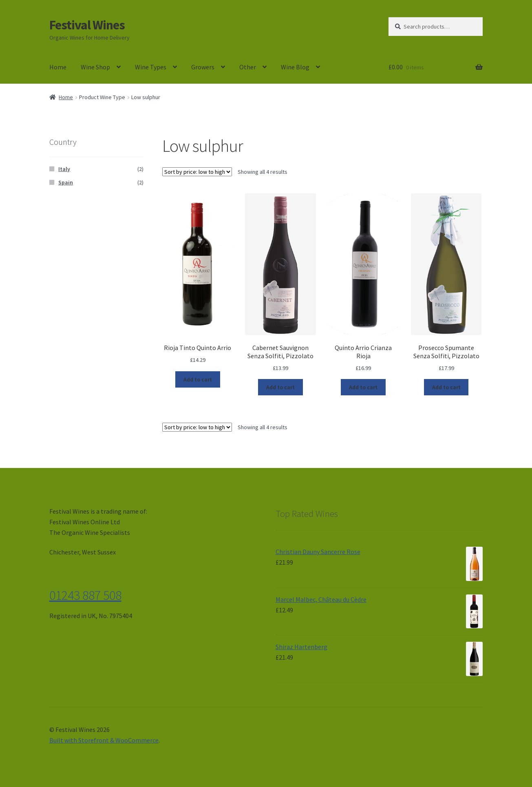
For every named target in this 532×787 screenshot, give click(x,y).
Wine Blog (295, 67)
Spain (66, 182)
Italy (64, 169)
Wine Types (151, 67)
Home (58, 67)
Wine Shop (95, 67)
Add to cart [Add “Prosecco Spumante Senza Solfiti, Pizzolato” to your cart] (446, 387)
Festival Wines (87, 25)
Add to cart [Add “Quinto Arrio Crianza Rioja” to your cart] (363, 387)
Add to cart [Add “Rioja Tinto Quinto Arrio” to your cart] (198, 379)
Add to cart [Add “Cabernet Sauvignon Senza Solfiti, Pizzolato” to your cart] (280, 387)
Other (248, 67)
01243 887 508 (85, 595)
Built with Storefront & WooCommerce (104, 740)
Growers (203, 67)
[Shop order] (197, 172)
